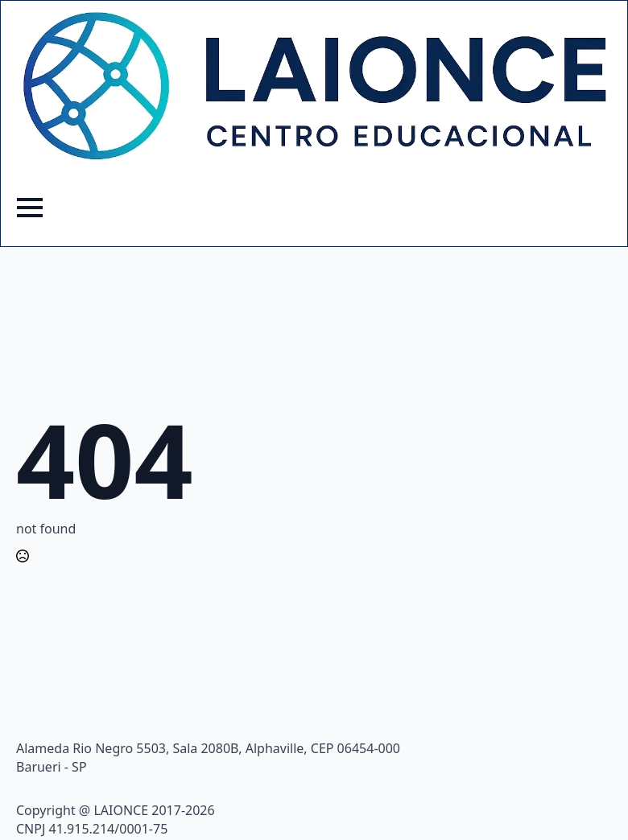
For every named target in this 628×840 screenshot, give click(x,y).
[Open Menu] (30, 208)
